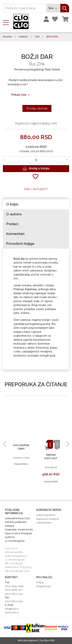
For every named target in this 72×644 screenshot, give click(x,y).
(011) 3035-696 (14, 586)
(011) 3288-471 (14, 590)
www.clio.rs (12, 612)
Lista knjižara (44, 523)
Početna (7, 37)
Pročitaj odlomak (37, 108)
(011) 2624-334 (14, 601)
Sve (53, 8)
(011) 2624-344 (14, 594)
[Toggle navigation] (7, 22)
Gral (37, 37)
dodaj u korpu (36, 169)
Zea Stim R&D (47, 641)
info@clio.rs (12, 609)
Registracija (43, 586)
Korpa (40, 582)
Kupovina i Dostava (48, 519)
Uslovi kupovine (46, 515)
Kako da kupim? (36, 189)
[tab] (36, 204)
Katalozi (23, 37)
